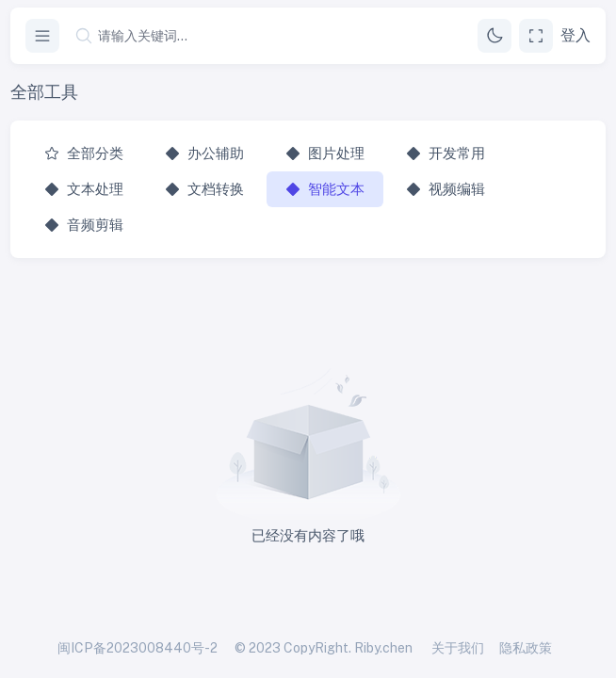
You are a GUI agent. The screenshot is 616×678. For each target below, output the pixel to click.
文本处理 (84, 189)
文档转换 (204, 189)
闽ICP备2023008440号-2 (138, 648)
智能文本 (325, 189)
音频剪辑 (84, 225)
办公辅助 (204, 153)
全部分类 (84, 153)
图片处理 (325, 153)
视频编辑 (446, 189)
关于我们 (458, 648)
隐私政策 (526, 648)
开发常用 (446, 153)
